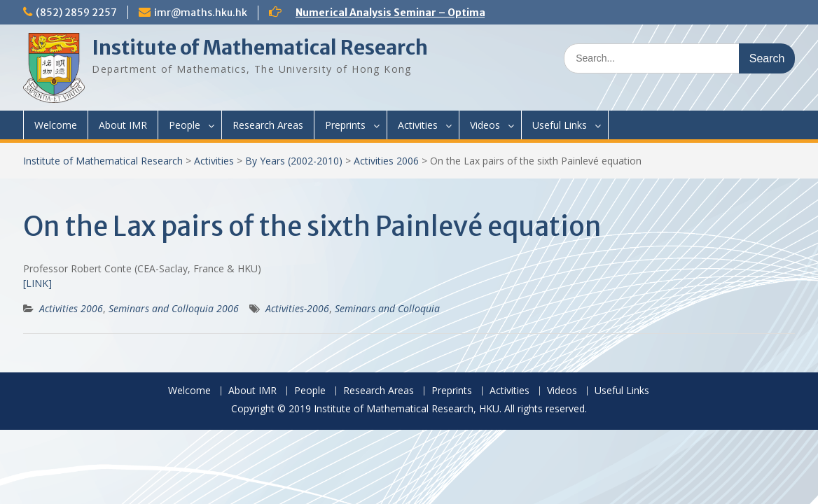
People (185, 125)
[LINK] (37, 283)
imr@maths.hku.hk (201, 13)
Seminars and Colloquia (387, 308)
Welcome (56, 125)
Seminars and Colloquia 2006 (174, 308)
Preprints (345, 125)
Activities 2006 (386, 161)
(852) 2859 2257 (76, 13)
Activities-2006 (297, 308)
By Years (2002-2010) (294, 161)
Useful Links (560, 125)
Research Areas (268, 125)
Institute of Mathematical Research (260, 48)
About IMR (123, 125)
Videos (485, 125)
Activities (418, 125)
